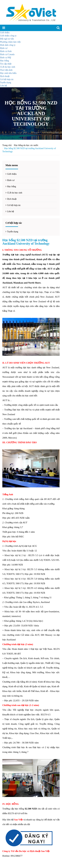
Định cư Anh (6, 51)
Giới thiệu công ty (8, 36)
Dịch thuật (5, 76)
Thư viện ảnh (6, 70)
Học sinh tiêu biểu (8, 73)
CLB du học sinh (8, 67)
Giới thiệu (5, 33)
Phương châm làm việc (11, 42)
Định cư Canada (7, 54)
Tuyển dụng (6, 83)
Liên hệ (3, 86)
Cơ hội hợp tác (7, 79)
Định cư (4, 48)
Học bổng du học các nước (26, 145)
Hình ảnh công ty (8, 45)
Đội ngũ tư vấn (7, 39)
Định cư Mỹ (5, 58)
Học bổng (4, 61)
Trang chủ (7, 145)
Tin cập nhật (6, 64)
